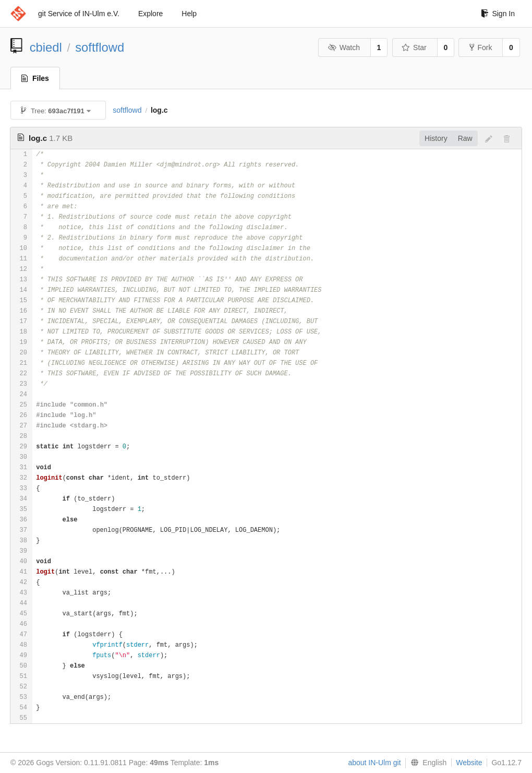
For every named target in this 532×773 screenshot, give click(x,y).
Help (189, 14)
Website (469, 763)
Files (35, 78)
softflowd (100, 47)
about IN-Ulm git (374, 763)
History (436, 138)
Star (414, 47)
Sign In (498, 14)
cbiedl (46, 47)
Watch (344, 47)
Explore (150, 14)
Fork (481, 47)
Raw (465, 138)
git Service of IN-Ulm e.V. (79, 14)
